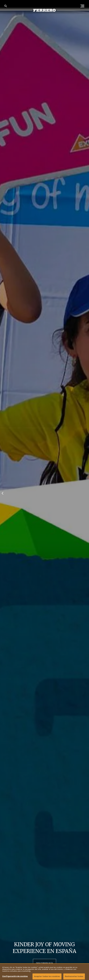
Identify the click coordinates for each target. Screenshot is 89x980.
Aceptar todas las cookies (47, 976)
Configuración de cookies (15, 976)
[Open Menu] (83, 6)
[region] (44, 972)
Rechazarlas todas (74, 976)
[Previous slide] (3, 493)
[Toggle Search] (6, 6)
